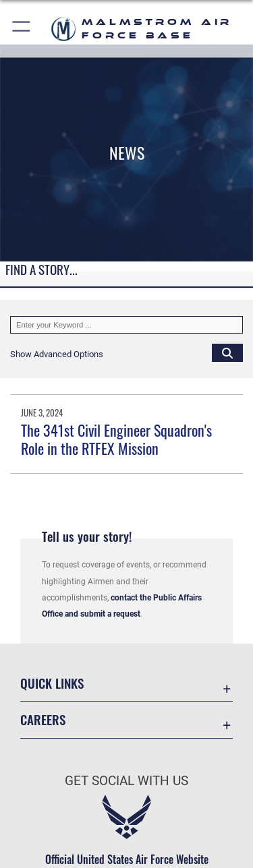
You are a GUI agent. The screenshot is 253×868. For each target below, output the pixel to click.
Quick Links (52, 683)
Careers (43, 719)
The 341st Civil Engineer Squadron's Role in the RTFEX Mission (116, 439)
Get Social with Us (126, 781)
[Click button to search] (227, 352)
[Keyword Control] (126, 325)
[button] (22, 29)
